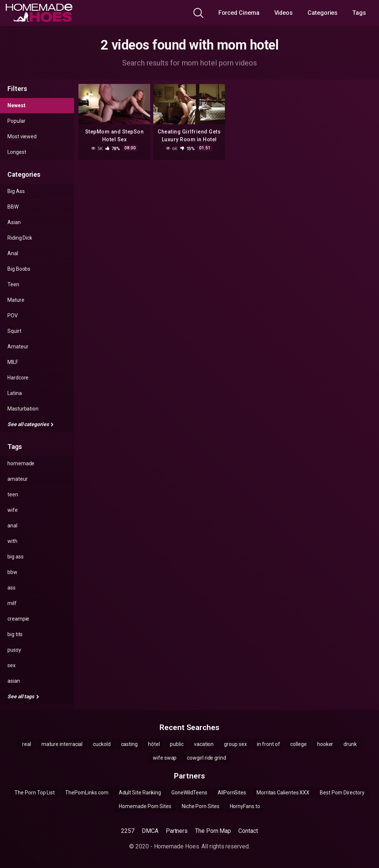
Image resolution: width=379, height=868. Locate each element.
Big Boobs (19, 269)
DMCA (150, 831)
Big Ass (16, 191)
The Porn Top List (35, 793)
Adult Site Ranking (140, 793)
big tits (15, 634)
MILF (13, 362)
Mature (16, 300)
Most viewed (22, 136)
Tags (359, 13)
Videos (284, 13)
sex (11, 665)
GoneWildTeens (189, 793)
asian (14, 681)
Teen (13, 284)
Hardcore (18, 378)
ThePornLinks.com (87, 793)
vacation (204, 744)
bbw (12, 572)
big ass (15, 557)
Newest (16, 105)
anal (12, 526)
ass (11, 588)
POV (13, 315)
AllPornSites (232, 793)
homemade (21, 463)
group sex (235, 744)
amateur (17, 479)
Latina (15, 393)
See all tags (23, 696)
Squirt (14, 331)
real (27, 744)
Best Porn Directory (342, 793)
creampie (18, 619)
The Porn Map (213, 831)
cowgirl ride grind (207, 758)
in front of (268, 744)
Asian (14, 222)
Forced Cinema (239, 13)
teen (13, 494)
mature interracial (62, 744)
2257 (128, 831)
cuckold (102, 744)
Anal (13, 253)
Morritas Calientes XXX (283, 793)
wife (13, 510)
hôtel (154, 744)
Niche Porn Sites (201, 806)
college (298, 744)
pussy (14, 650)
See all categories (31, 424)
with (12, 541)
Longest (17, 152)
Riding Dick (20, 238)
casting (129, 744)
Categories (323, 13)
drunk (350, 744)
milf (12, 603)
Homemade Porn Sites (145, 806)
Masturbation (23, 409)
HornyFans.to (245, 806)
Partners (177, 831)
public (177, 744)
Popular (16, 121)
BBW (13, 207)
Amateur (18, 347)
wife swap (165, 758)
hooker (325, 744)
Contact (248, 831)
